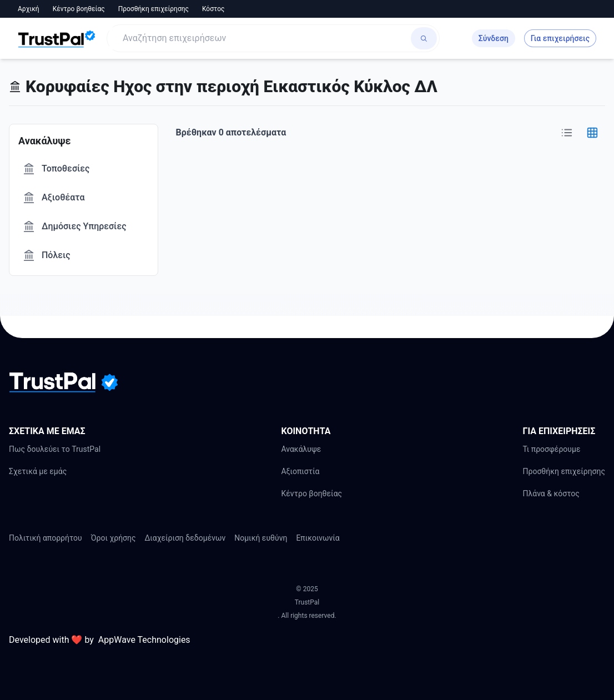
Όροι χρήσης (114, 538)
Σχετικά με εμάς (38, 471)
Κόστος (213, 9)
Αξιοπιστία (300, 471)
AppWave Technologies (144, 640)
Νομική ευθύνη (261, 538)
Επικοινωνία (318, 538)
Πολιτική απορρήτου (46, 538)
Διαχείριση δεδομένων (185, 538)
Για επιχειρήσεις (560, 38)
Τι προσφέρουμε (551, 449)
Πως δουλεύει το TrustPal (55, 449)
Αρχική (29, 9)
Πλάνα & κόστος (551, 493)
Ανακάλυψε (301, 449)
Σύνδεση (494, 38)
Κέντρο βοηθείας (79, 9)
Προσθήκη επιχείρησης (153, 9)
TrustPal (307, 602)
